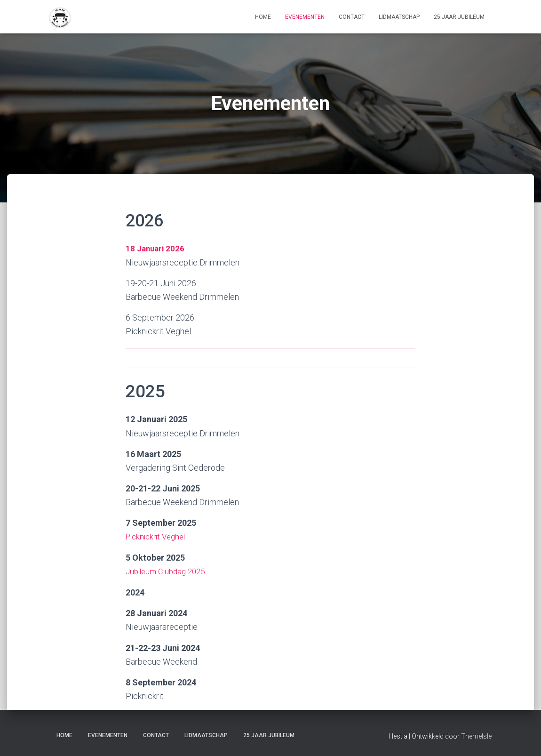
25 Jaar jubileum (459, 17)
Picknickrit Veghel (158, 536)
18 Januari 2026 (156, 248)
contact (352, 17)
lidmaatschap (399, 17)
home (263, 17)
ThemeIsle (476, 735)
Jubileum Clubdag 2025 (168, 571)
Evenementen (305, 17)
